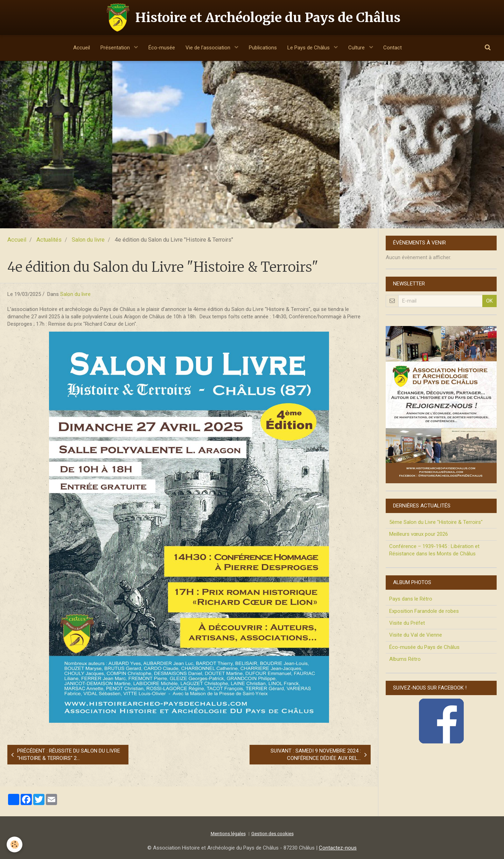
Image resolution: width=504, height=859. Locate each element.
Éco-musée (162, 48)
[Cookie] (15, 844)
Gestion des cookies (272, 833)
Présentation (115, 48)
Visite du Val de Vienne (416, 635)
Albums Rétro (405, 659)
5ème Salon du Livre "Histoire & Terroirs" (436, 522)
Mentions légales (228, 833)
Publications (263, 48)
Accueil (81, 48)
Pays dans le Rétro (411, 599)
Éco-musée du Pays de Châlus (424, 647)
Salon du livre (88, 240)
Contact (393, 48)
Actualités (49, 240)
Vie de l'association (209, 48)
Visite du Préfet (407, 623)
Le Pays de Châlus (309, 48)
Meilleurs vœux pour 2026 (419, 534)
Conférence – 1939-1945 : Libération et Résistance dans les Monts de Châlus (434, 550)
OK (489, 301)
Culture (358, 48)
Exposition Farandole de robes (424, 611)
